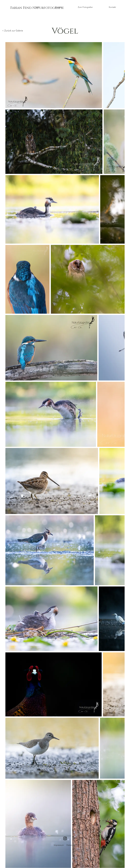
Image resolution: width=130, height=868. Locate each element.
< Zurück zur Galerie (13, 31)
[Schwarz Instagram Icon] (65, 838)
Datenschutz (72, 845)
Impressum (59, 845)
